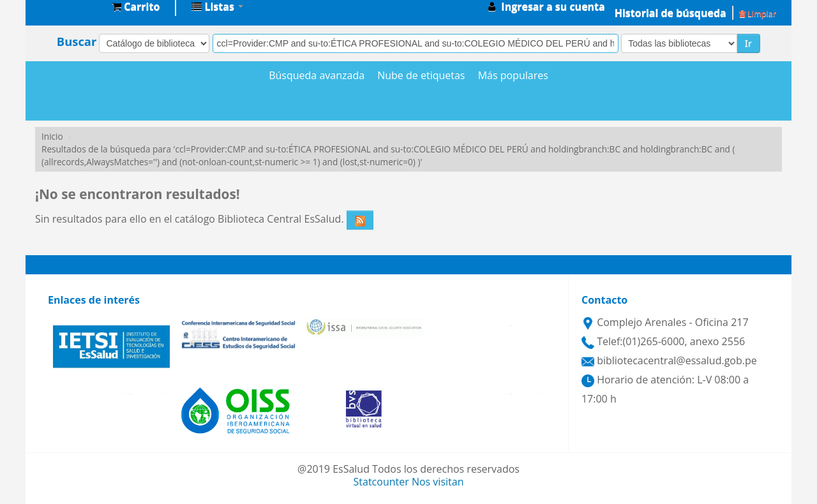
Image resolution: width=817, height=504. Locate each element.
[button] (136, 6)
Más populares (513, 76)
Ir (748, 43)
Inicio (52, 136)
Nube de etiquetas (421, 76)
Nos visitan (438, 482)
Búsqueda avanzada (317, 76)
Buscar (77, 41)
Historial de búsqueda (671, 13)
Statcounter (381, 482)
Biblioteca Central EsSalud (70, 6)
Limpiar (758, 13)
